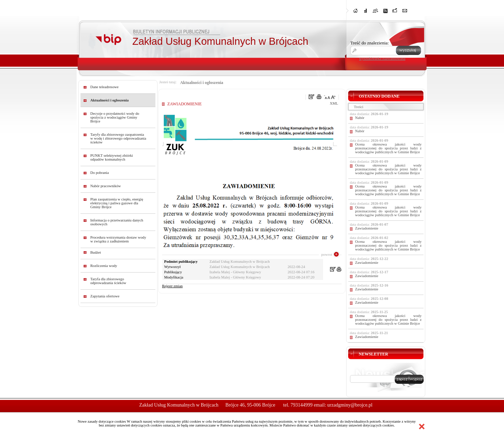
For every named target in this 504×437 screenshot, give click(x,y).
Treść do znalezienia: (370, 43)
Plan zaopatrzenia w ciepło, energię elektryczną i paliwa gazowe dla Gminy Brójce (117, 203)
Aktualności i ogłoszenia (110, 100)
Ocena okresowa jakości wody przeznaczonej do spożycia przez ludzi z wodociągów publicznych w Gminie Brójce (388, 148)
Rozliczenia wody (104, 266)
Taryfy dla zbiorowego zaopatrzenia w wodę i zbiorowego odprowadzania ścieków (118, 138)
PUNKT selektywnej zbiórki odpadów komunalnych (112, 157)
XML (334, 103)
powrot (327, 254)
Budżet (96, 252)
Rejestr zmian (172, 286)
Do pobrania (100, 173)
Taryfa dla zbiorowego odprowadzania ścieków (108, 281)
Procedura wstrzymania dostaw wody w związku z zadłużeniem (118, 239)
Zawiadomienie (367, 228)
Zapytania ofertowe (105, 296)
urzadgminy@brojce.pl (350, 405)
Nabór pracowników (106, 186)
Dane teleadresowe (104, 87)
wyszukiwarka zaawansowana (382, 58)
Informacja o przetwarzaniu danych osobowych (117, 222)
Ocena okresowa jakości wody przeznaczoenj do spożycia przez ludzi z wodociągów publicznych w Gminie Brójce (388, 320)
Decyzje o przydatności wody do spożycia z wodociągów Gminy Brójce (115, 117)
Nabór (360, 118)
